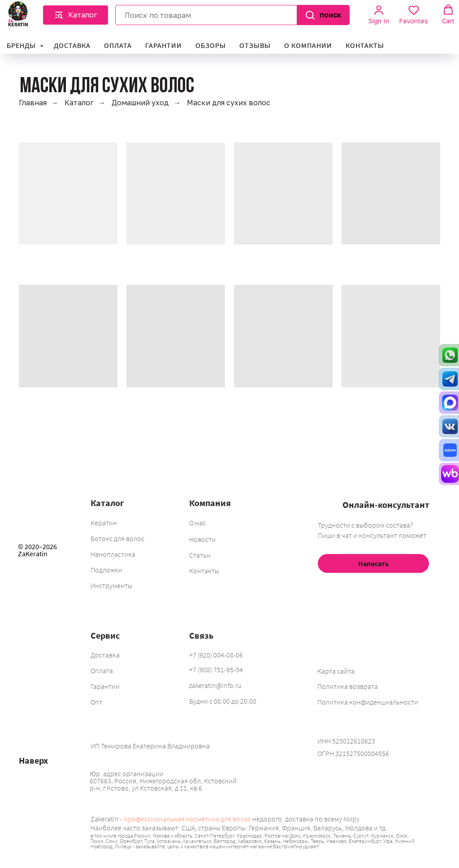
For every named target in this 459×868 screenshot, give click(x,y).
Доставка (72, 45)
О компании (308, 45)
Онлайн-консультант (386, 505)
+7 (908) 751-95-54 (216, 670)
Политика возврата (348, 686)
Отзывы (255, 45)
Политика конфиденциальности (368, 702)
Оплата (118, 45)
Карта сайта (336, 671)
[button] (76, 15)
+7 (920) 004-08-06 (216, 655)
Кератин (104, 523)
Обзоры (211, 45)
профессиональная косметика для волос (187, 819)
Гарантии (164, 45)
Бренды (22, 45)
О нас (197, 523)
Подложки (106, 570)
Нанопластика (113, 554)
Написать (373, 563)
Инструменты (111, 585)
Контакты (365, 45)
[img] (41, 604)
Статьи (200, 555)
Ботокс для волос (117, 538)
